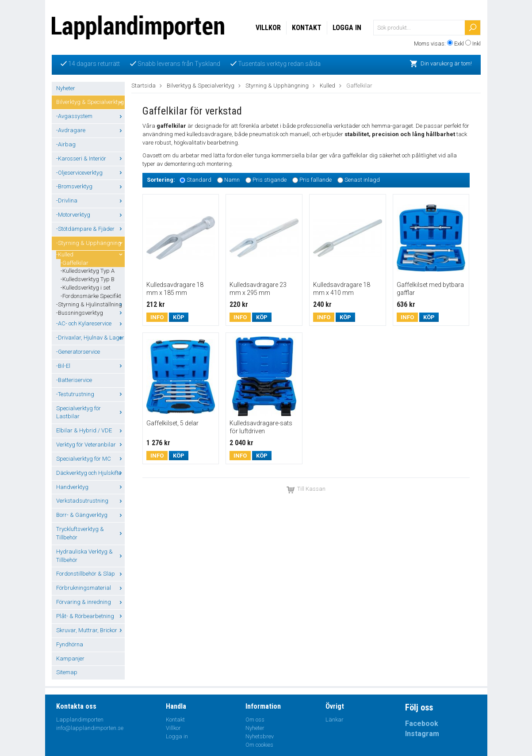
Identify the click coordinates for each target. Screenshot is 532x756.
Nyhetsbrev (260, 736)
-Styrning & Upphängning (90, 243)
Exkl (459, 44)
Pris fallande (316, 180)
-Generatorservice (78, 352)
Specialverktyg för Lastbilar (90, 412)
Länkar (335, 720)
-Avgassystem (90, 116)
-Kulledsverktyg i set (86, 288)
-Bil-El (90, 366)
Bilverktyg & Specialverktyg (90, 102)
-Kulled (90, 254)
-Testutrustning (90, 394)
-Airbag (66, 144)
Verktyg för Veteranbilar (90, 445)
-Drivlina (90, 200)
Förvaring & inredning (90, 602)
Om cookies (259, 745)
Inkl (477, 44)
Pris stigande (270, 180)
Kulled (327, 86)
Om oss (255, 720)
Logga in (347, 28)
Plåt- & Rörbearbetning (90, 616)
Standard (199, 180)
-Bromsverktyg (90, 186)
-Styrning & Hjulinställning (90, 304)
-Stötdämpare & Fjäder (90, 229)
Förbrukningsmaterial (90, 588)
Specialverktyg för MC (90, 459)
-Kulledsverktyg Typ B (88, 279)
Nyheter (66, 88)
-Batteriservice (74, 380)
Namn (232, 180)
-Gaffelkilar (75, 263)
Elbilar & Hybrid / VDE (90, 430)
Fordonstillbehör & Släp (90, 574)
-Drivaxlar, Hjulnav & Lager (90, 338)
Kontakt (307, 28)
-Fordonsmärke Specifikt (91, 296)
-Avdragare (90, 130)
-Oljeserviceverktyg (90, 173)
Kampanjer (70, 659)
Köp (179, 317)
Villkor (268, 28)
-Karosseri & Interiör (90, 158)
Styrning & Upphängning (277, 86)
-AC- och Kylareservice (90, 323)
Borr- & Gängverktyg (90, 515)
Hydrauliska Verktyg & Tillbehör (90, 556)
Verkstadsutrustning (90, 501)
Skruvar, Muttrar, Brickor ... (90, 630)
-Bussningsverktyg (90, 313)
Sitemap (67, 672)
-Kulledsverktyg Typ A (88, 271)
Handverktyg (90, 487)
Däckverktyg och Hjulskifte (90, 473)
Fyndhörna (70, 644)
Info (157, 317)
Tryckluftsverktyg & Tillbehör (90, 533)
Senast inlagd (362, 180)
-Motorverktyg (90, 215)
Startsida (144, 86)
